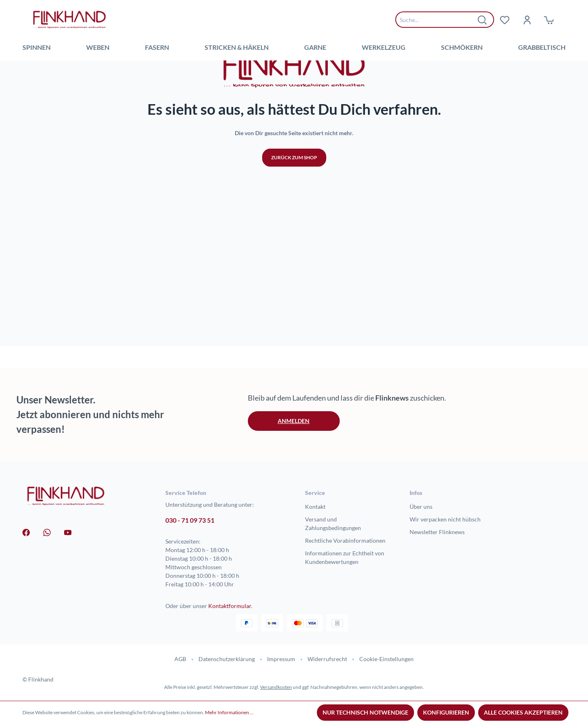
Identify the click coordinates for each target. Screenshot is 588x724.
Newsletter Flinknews (437, 532)
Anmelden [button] (294, 421)
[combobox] (439, 20)
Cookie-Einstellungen (386, 659)
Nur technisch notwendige (365, 712)
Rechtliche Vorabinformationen (345, 540)
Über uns (421, 507)
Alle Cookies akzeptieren (523, 712)
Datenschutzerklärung (227, 659)
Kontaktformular (230, 606)
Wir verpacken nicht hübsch (445, 519)
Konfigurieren (446, 712)
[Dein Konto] (527, 20)
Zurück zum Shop (294, 284)
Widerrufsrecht (327, 659)
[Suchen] (483, 20)
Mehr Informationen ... (229, 712)
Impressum (281, 659)
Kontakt (315, 507)
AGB (180, 659)
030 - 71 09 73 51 (190, 520)
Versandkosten (276, 687)
